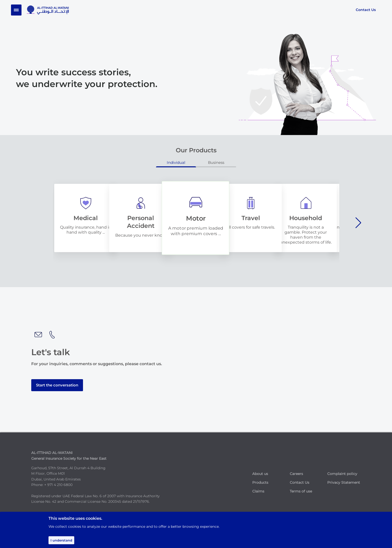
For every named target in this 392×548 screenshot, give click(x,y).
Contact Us (366, 10)
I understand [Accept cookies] (61, 540)
